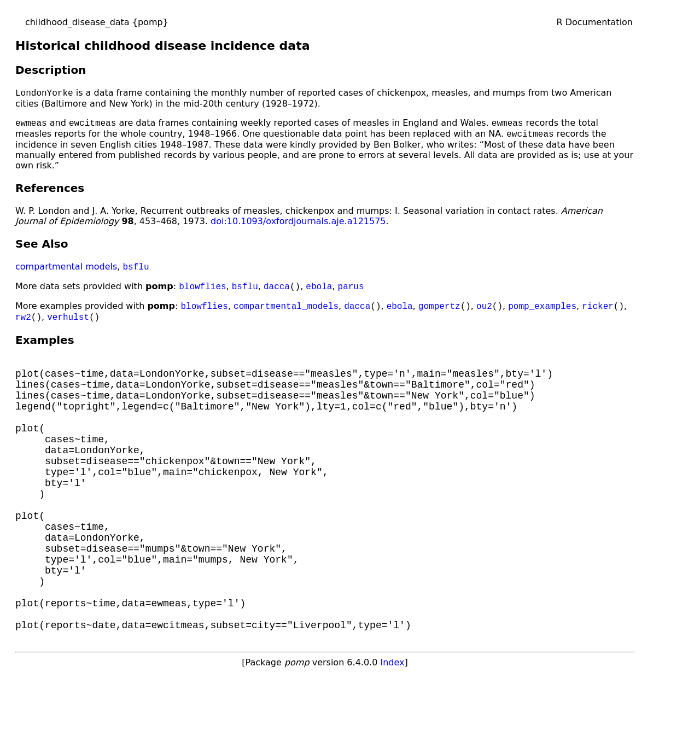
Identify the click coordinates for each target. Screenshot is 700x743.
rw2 (23, 324)
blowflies (202, 291)
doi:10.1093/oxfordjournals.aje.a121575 (298, 224)
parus (351, 291)
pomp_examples (542, 312)
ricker (598, 312)
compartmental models (66, 271)
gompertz (439, 312)
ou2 (484, 312)
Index (392, 727)
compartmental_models (286, 312)
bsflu (136, 271)
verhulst (68, 324)
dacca (277, 291)
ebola (319, 291)
